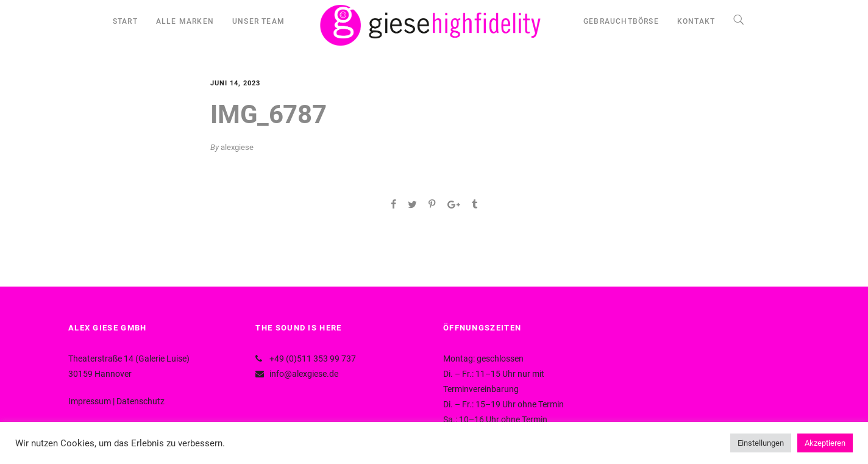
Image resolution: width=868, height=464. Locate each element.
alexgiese (237, 147)
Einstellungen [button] (761, 443)
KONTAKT (696, 21)
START (125, 21)
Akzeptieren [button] (825, 443)
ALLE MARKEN (185, 21)
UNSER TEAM (258, 21)
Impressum (90, 401)
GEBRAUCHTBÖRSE (621, 21)
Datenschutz (141, 401)
